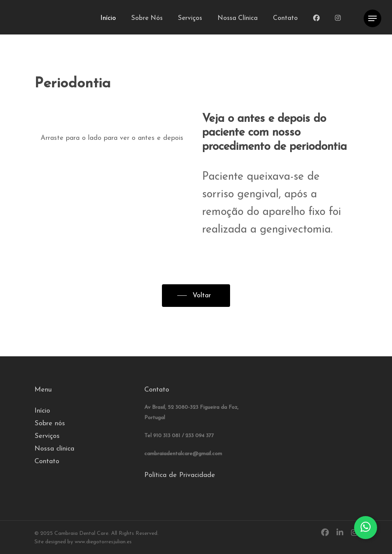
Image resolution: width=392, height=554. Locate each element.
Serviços (47, 436)
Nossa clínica (54, 449)
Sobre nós (50, 424)
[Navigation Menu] (372, 19)
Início (42, 411)
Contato (47, 461)
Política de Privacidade (180, 475)
